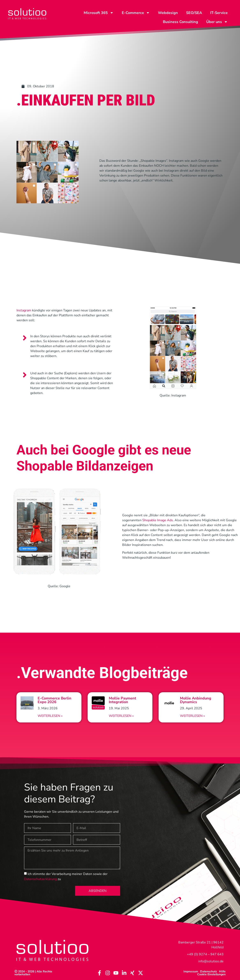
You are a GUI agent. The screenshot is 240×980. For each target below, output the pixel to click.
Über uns (217, 22)
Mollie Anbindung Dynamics (196, 700)
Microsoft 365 (99, 13)
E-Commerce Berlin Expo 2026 (54, 700)
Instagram (24, 310)
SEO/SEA (194, 13)
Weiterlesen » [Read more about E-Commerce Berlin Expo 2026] (50, 716)
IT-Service (219, 13)
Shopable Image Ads (158, 520)
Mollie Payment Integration (122, 700)
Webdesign (168, 13)
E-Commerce (136, 13)
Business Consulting (180, 22)
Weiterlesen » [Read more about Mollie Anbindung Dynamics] (192, 716)
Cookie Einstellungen (211, 974)
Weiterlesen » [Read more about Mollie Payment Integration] (121, 716)
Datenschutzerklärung (40, 879)
